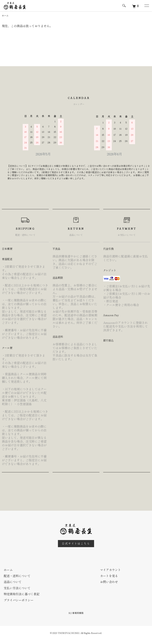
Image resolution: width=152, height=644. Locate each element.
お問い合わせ (109, 582)
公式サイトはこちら (76, 543)
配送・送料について (17, 576)
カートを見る (109, 576)
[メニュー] (146, 6)
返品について (13, 582)
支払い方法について (17, 588)
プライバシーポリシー (19, 600)
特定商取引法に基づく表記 (22, 594)
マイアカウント (110, 570)
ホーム (5, 15)
